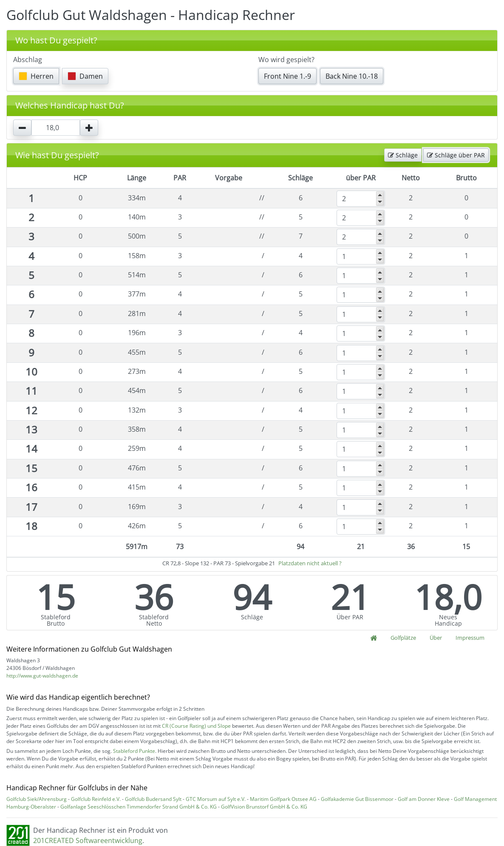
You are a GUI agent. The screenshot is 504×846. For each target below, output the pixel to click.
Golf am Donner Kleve (424, 799)
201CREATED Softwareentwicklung (88, 840)
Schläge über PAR (456, 155)
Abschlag (28, 60)
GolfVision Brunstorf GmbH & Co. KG (264, 807)
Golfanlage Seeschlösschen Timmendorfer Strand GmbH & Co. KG (139, 807)
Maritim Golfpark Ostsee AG (283, 799)
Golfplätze (403, 638)
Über (436, 638)
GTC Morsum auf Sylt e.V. (216, 799)
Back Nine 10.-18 (352, 76)
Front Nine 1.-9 (287, 76)
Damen (85, 76)
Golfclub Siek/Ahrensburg (37, 799)
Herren (36, 76)
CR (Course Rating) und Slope (196, 726)
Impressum (470, 638)
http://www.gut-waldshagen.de (42, 676)
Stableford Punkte (134, 751)
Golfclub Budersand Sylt (153, 799)
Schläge (403, 155)
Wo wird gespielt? (286, 60)
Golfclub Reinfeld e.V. (96, 799)
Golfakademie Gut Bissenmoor (357, 799)
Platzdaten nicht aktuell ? (310, 563)
